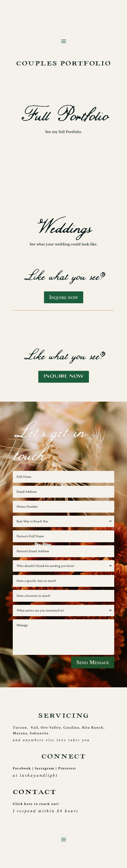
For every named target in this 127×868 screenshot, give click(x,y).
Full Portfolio (63, 116)
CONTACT (34, 793)
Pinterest (67, 768)
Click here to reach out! (36, 804)
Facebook (22, 768)
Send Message (93, 662)
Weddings (64, 228)
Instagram (45, 768)
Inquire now (64, 297)
